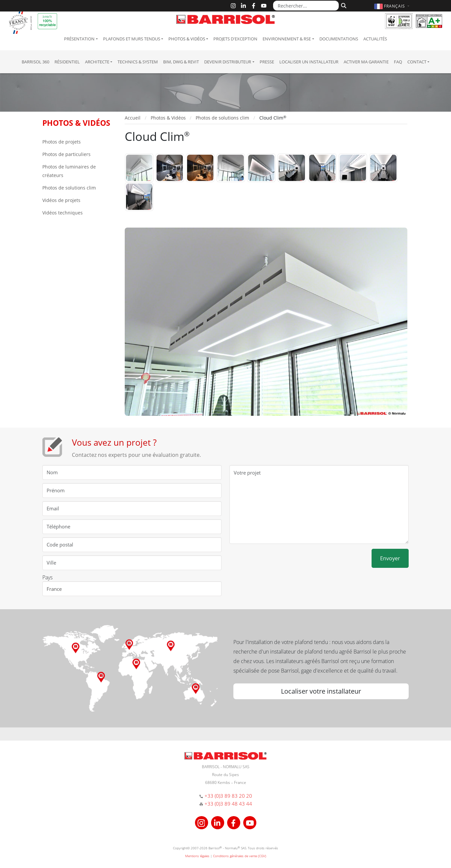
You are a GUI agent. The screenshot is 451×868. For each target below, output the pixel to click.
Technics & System (138, 62)
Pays (47, 577)
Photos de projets (62, 142)
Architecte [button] (97, 62)
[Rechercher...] (306, 6)
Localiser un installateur (309, 62)
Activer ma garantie (366, 62)
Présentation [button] (79, 39)
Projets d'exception (235, 39)
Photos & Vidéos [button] (187, 39)
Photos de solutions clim (69, 188)
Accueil (133, 118)
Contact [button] (417, 62)
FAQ (398, 62)
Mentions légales (197, 856)
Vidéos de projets (61, 200)
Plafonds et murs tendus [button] (132, 39)
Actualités (375, 39)
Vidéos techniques (63, 213)
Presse (267, 62)
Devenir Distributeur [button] (228, 62)
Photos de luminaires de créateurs (69, 171)
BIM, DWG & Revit (181, 62)
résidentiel (67, 62)
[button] (393, 6)
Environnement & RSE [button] (287, 39)
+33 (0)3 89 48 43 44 (228, 804)
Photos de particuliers (66, 154)
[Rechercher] (343, 5)
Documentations (339, 39)
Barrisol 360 (35, 62)
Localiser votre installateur (321, 691)
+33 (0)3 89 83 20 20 (228, 796)
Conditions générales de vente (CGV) (240, 856)
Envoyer (390, 558)
